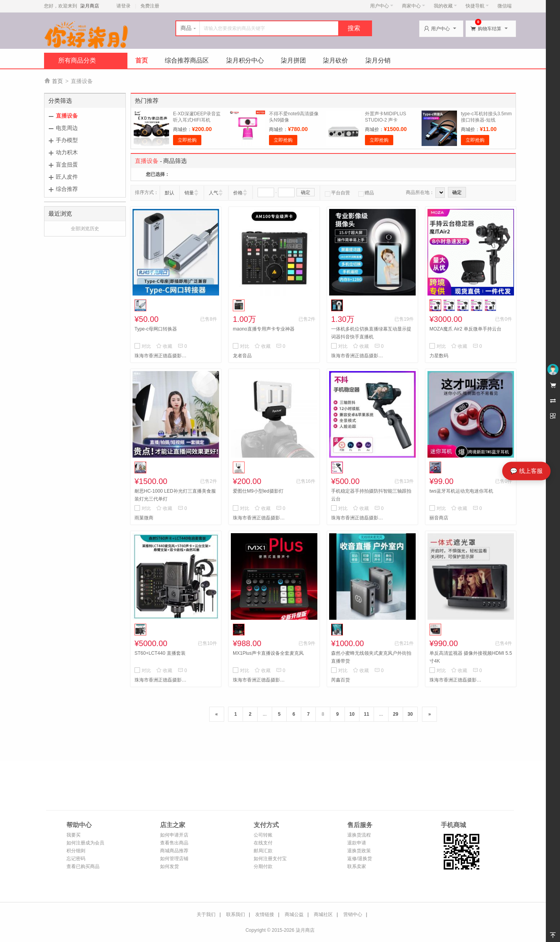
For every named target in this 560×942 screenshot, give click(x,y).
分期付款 (263, 866)
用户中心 (382, 6)
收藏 (164, 346)
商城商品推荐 (174, 851)
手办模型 (67, 140)
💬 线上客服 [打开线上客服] (526, 471)
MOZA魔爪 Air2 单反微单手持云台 (465, 329)
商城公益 (294, 914)
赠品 (366, 193)
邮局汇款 (263, 851)
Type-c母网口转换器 (156, 329)
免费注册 (150, 6)
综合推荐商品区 (187, 60)
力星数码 (439, 356)
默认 (169, 193)
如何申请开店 (174, 835)
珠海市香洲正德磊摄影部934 (457, 680)
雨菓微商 (144, 518)
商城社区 (323, 914)
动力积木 (67, 152)
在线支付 (263, 843)
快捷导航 (477, 6)
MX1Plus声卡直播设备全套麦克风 (268, 653)
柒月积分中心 (245, 60)
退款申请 (357, 843)
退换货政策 (359, 851)
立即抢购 (187, 140)
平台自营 (337, 193)
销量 (189, 193)
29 (395, 714)
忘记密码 (76, 859)
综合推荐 (67, 189)
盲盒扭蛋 (67, 164)
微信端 (505, 6)
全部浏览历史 (85, 229)
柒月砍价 (335, 60)
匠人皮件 (67, 177)
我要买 (74, 835)
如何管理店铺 (174, 859)
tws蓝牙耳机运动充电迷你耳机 (461, 491)
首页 (142, 60)
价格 (238, 193)
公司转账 (263, 835)
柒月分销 (378, 60)
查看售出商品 (174, 843)
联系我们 (236, 914)
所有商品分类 (77, 60)
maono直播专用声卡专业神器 (264, 329)
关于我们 (206, 914)
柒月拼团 (293, 60)
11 (366, 714)
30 (410, 714)
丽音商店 (439, 518)
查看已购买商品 (83, 866)
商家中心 (414, 6)
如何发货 (169, 866)
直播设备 (67, 116)
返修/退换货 (360, 859)
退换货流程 (359, 835)
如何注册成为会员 (85, 843)
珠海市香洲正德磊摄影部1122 (359, 518)
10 (352, 714)
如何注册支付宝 (270, 859)
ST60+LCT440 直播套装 (160, 653)
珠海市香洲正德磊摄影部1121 (359, 356)
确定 (306, 192)
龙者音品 (242, 356)
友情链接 (265, 914)
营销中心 (353, 914)
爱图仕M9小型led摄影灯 (258, 491)
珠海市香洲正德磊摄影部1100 (260, 518)
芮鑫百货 (341, 680)
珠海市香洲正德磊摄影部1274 (260, 680)
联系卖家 (357, 866)
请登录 (123, 6)
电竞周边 (67, 128)
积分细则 (76, 851)
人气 (214, 193)
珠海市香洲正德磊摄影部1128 (162, 356)
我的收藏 (445, 6)
